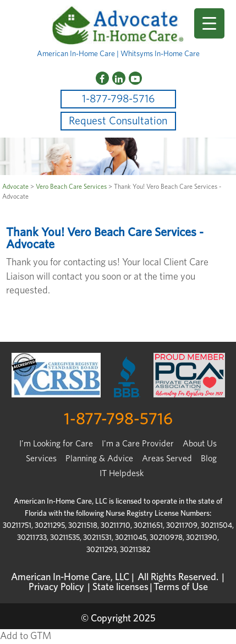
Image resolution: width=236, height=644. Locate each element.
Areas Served (167, 459)
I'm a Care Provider (138, 444)
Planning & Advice (99, 459)
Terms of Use (181, 587)
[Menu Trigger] (209, 23)
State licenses (120, 587)
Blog (209, 459)
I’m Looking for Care (56, 444)
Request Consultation (118, 121)
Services (41, 459)
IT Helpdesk (122, 473)
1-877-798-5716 (118, 99)
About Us (200, 444)
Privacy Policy (56, 587)
